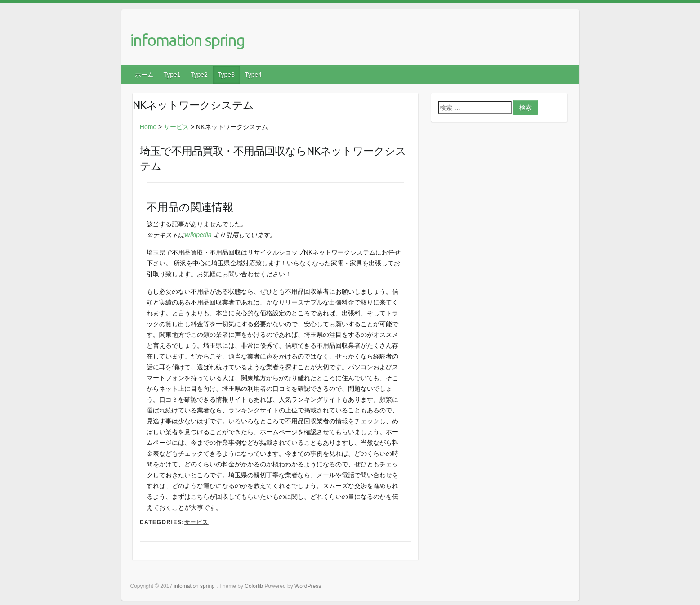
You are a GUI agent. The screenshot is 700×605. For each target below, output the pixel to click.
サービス (176, 127)
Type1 (172, 75)
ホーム (144, 75)
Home (148, 127)
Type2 (199, 75)
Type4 (253, 75)
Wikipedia (198, 235)
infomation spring (187, 40)
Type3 (226, 75)
